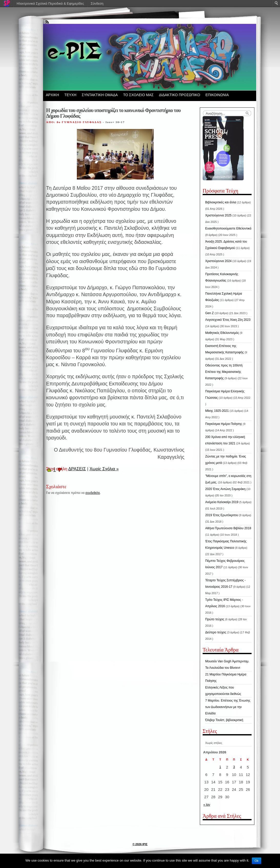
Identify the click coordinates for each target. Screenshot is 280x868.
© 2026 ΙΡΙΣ (140, 844)
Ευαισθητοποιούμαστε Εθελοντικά (228, 228)
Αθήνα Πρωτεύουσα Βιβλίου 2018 (228, 528)
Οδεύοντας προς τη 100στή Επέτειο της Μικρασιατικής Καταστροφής (224, 372)
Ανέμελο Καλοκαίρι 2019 (222, 502)
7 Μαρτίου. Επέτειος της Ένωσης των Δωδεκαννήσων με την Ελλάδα (228, 707)
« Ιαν (207, 805)
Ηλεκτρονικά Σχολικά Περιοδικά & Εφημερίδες (50, 3)
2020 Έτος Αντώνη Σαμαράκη (225, 489)
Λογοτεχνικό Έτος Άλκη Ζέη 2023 (228, 320)
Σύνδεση (97, 3)
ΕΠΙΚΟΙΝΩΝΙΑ (217, 95)
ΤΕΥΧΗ (70, 95)
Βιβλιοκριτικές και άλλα (221, 202)
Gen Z (209, 313)
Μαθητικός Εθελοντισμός (222, 333)
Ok (257, 861)
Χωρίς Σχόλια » (104, 469)
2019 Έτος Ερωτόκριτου (222, 515)
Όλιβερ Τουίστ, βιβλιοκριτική (224, 720)
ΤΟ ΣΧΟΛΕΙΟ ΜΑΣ (138, 95)
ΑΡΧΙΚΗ (52, 95)
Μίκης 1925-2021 (217, 411)
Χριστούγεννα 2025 (218, 215)
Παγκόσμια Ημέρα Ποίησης (224, 424)
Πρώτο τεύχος (215, 619)
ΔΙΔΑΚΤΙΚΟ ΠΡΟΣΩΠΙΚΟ (179, 95)
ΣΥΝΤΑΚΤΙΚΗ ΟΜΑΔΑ (100, 95)
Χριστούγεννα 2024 (218, 261)
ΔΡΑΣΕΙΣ (77, 469)
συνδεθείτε (93, 493)
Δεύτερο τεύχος (216, 632)
